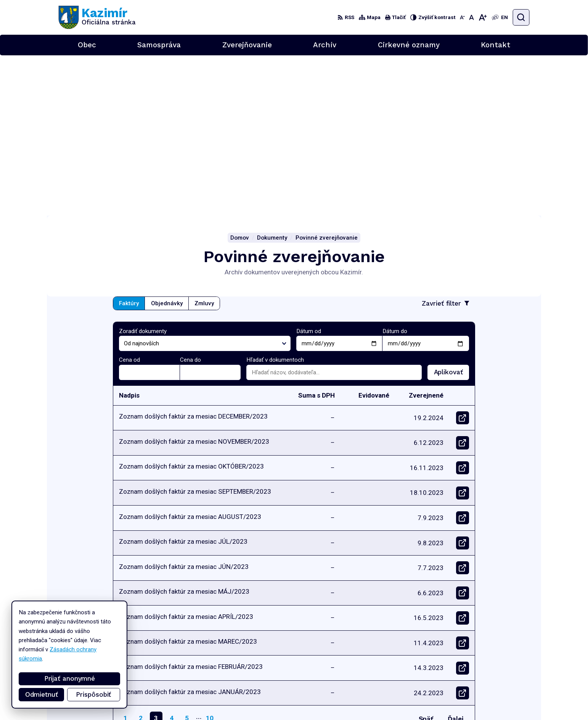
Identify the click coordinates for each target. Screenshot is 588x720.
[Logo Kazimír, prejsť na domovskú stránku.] (97, 17)
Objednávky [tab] (167, 143)
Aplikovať (451, 214)
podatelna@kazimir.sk (502, 693)
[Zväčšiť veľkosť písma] (483, 17)
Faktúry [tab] (129, 143)
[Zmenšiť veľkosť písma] (462, 17)
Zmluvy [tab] (204, 143)
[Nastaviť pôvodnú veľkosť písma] (472, 17)
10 (210, 557)
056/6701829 (493, 684)
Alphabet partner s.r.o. (153, 639)
